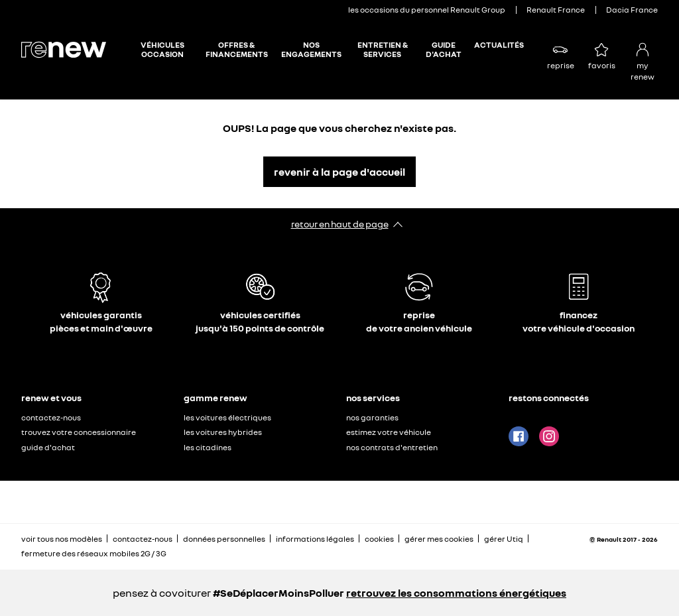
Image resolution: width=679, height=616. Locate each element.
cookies (379, 539)
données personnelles (224, 539)
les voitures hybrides (223, 432)
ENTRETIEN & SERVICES (383, 50)
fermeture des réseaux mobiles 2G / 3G (94, 553)
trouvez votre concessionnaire (79, 432)
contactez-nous (51, 417)
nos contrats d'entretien (392, 447)
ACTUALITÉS (499, 45)
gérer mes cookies (439, 539)
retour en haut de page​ (340, 224)
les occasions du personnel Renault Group (427, 10)
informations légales (315, 539)
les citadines (208, 447)
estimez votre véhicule (389, 432)
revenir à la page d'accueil (339, 172)
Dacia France (632, 10)
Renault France (556, 10)
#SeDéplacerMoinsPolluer (278, 593)
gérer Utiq (504, 539)
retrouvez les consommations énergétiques (456, 593)
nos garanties (372, 417)
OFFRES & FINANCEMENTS (237, 50)
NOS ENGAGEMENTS (311, 50)
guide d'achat (48, 447)
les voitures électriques (227, 417)
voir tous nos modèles (62, 539)
